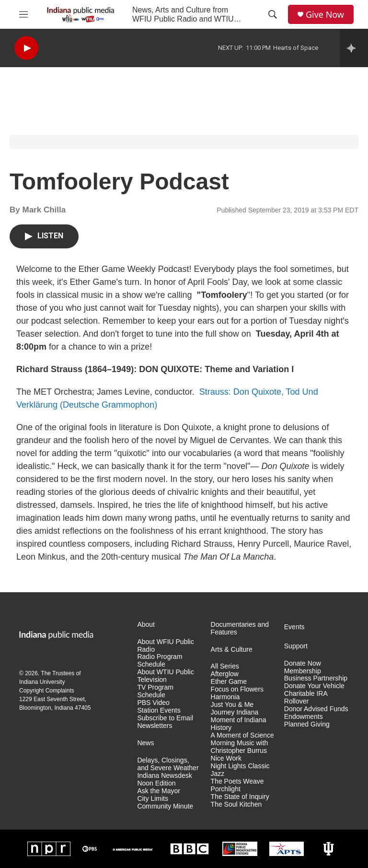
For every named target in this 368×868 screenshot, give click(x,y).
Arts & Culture (232, 650)
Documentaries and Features (240, 628)
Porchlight (226, 789)
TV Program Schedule (155, 691)
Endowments (304, 717)
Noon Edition (156, 783)
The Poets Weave (237, 781)
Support (296, 646)
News (145, 743)
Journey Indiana (235, 712)
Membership (303, 671)
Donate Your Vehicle (314, 686)
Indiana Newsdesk (164, 776)
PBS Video (153, 703)
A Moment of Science (242, 735)
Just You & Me (232, 705)
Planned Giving (307, 724)
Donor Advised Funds (316, 709)
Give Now (325, 15)
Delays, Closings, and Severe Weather (168, 764)
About (146, 625)
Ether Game (229, 682)
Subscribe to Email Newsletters (165, 722)
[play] (26, 48)
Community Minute (165, 806)
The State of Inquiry (240, 797)
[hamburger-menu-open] (23, 14)
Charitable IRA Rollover (306, 698)
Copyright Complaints (47, 691)
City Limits (153, 799)
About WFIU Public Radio (165, 646)
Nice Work (226, 758)
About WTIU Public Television (165, 676)
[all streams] (354, 48)
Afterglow (225, 674)
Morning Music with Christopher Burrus (240, 747)
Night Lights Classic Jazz (240, 770)
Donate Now (303, 663)
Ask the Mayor (158, 791)
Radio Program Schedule (160, 661)
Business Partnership (316, 678)
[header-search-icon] (273, 14)
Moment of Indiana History (239, 724)
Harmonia (225, 697)
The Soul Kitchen (236, 804)
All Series (225, 666)
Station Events (159, 710)
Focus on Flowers (237, 689)
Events (294, 627)
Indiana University (42, 682)
